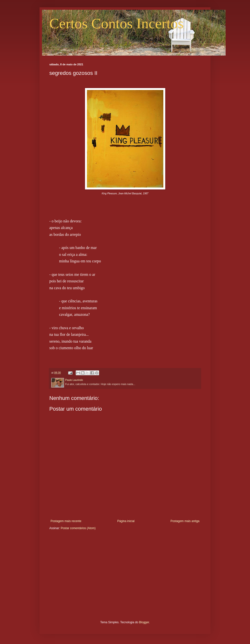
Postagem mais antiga (185, 521)
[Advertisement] (125, 579)
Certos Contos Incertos (116, 23)
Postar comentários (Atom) (78, 528)
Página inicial (126, 521)
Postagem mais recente (66, 521)
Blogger (144, 622)
